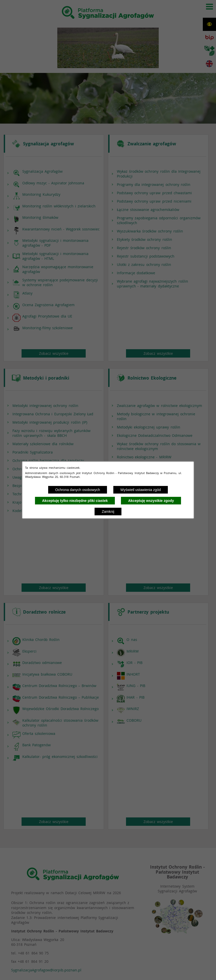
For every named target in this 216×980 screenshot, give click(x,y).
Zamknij (108, 512)
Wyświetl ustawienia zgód (141, 490)
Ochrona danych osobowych (78, 490)
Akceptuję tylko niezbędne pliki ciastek (75, 501)
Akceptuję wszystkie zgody (151, 501)
